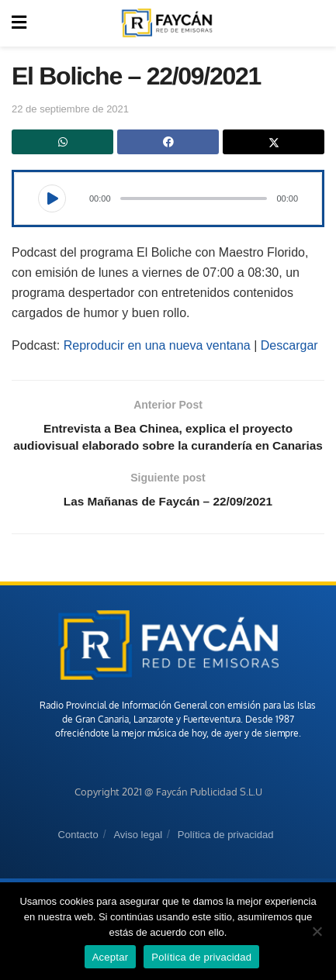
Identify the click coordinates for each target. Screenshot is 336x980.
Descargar (289, 345)
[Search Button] (316, 23)
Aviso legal (138, 856)
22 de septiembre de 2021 (70, 109)
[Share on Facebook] (168, 142)
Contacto (78, 856)
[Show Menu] (19, 23)
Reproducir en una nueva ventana (157, 345)
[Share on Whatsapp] (62, 142)
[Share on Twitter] (274, 142)
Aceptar (111, 957)
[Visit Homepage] (167, 23)
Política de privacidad (226, 856)
